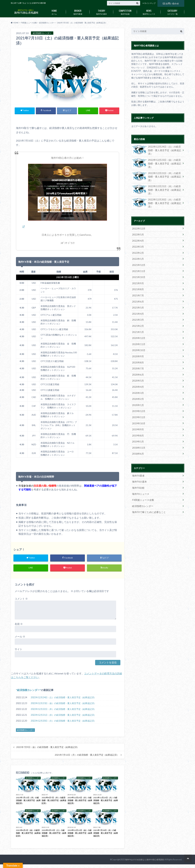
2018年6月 (137, 440)
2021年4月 (137, 306)
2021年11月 (138, 265)
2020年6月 (137, 364)
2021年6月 (137, 294)
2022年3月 (137, 241)
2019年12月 (138, 399)
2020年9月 (137, 347)
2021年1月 (137, 323)
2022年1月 (137, 253)
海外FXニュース (149, 12)
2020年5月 (137, 370)
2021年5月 (137, 300)
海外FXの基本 (101, 12)
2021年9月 (137, 277)
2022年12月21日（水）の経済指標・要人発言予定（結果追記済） (63, 715)
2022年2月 (137, 247)
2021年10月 (138, 271)
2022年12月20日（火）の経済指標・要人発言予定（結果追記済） (63, 721)
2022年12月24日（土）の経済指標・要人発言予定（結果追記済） (63, 698)
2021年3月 (137, 312)
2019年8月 (137, 422)
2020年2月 (137, 387)
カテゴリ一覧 (172, 12)
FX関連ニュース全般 (142, 485)
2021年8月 (137, 282)
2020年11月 (138, 335)
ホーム (54, 12)
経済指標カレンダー (28, 691)
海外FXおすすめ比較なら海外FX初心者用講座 (146, 860)
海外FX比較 (125, 12)
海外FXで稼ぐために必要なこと (148, 496)
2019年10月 (138, 411)
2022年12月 (138, 224)
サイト (18, 650)
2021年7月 (137, 288)
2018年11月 (138, 434)
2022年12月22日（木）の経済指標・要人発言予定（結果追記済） (63, 710)
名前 (19, 624)
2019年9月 (137, 416)
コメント (21, 599)
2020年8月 (137, 352)
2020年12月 (138, 329)
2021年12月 (138, 259)
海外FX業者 (78, 12)
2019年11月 (138, 405)
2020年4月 (137, 376)
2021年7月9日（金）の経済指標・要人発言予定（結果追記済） (48, 748)
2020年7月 (137, 358)
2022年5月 (137, 230)
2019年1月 (137, 428)
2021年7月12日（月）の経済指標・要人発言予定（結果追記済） (87, 755)
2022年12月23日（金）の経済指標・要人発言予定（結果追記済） (63, 704)
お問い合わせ (171, 3)
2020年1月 (137, 393)
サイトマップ (150, 3)
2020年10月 (138, 341)
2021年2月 (137, 317)
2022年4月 (137, 236)
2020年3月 (137, 381)
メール (20, 637)
